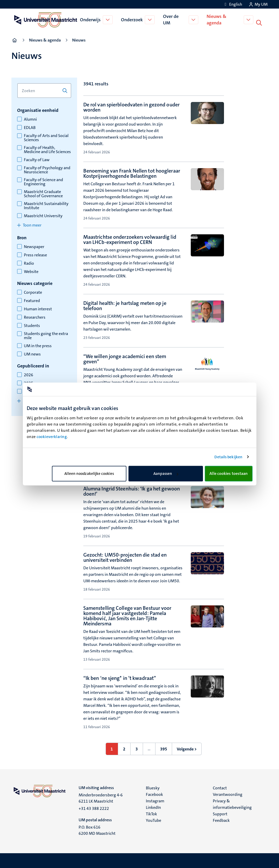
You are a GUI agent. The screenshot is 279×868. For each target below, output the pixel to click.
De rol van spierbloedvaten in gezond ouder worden (131, 106)
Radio (29, 262)
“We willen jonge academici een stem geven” (125, 358)
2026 (29, 374)
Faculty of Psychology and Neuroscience (47, 169)
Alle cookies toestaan (229, 473)
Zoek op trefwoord (17, 82)
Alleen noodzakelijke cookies (89, 474)
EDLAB (30, 127)
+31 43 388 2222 (94, 807)
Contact (220, 787)
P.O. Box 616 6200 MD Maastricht (97, 829)
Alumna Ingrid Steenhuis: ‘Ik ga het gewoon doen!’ (132, 490)
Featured (32, 300)
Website (31, 271)
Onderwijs (91, 19)
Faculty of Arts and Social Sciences (46, 137)
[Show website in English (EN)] (233, 4)
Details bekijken (228, 457)
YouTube (154, 819)
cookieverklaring (52, 437)
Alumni (30, 118)
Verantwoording (228, 793)
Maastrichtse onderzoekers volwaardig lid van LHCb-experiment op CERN (130, 238)
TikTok (151, 813)
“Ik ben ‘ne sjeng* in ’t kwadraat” (120, 677)
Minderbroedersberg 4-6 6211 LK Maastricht (101, 797)
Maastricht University (43, 215)
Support (220, 813)
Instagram (155, 800)
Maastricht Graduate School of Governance (43, 193)
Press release (35, 254)
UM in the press (38, 345)
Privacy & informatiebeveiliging (232, 803)
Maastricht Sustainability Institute (46, 205)
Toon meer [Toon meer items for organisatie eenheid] (32, 224)
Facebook (154, 793)
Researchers (35, 316)
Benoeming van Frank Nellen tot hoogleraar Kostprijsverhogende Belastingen (132, 172)
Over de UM (171, 19)
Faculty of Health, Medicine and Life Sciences (47, 149)
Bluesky (153, 787)
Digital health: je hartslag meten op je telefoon (125, 305)
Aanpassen (166, 474)
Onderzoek (132, 19)
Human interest (38, 308)
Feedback (221, 819)
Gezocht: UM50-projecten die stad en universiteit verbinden (125, 556)
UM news (32, 353)
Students (32, 325)
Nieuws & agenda (217, 19)
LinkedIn (153, 806)
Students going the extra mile (46, 335)
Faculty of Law (37, 159)
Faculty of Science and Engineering (43, 181)
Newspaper (34, 246)
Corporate (33, 291)
